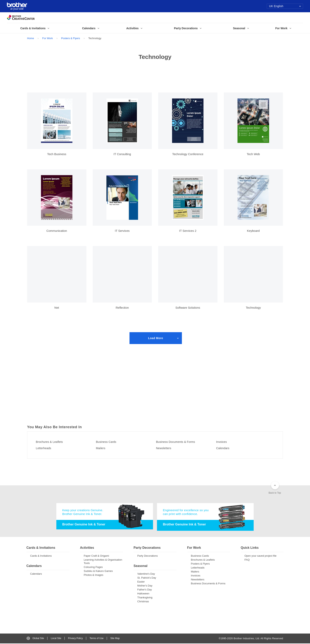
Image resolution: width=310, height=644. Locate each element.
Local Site (56, 639)
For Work (48, 38)
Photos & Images (94, 575)
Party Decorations (148, 556)
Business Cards (108, 442)
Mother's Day (145, 586)
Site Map (115, 639)
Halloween (143, 594)
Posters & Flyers (70, 38)
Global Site (35, 639)
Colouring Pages (93, 567)
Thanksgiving (145, 598)
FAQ (247, 560)
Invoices (223, 442)
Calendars (225, 448)
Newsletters (166, 448)
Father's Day (145, 590)
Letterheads (45, 448)
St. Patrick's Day (147, 578)
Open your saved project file (261, 556)
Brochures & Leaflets (52, 442)
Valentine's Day (146, 574)
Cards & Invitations (41, 556)
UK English (285, 6)
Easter (141, 582)
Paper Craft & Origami (96, 556)
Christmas (143, 602)
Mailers (102, 448)
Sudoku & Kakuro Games (98, 571)
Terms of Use (97, 639)
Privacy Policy (75, 639)
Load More (156, 338)
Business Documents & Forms (179, 442)
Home (31, 38)
